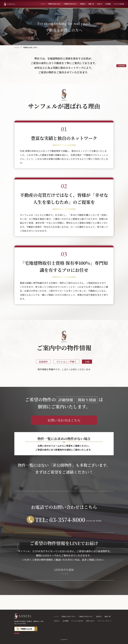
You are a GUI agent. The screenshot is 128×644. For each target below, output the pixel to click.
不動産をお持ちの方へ (70, 4)
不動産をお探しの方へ (54, 4)
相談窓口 (83, 4)
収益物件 (43, 362)
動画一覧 (91, 4)
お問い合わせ (90, 621)
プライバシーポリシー (105, 621)
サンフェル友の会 (119, 4)
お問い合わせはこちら (64, 420)
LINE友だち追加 (64, 570)
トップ (43, 4)
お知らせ (100, 4)
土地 (87, 362)
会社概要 (108, 4)
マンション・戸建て (66, 362)
